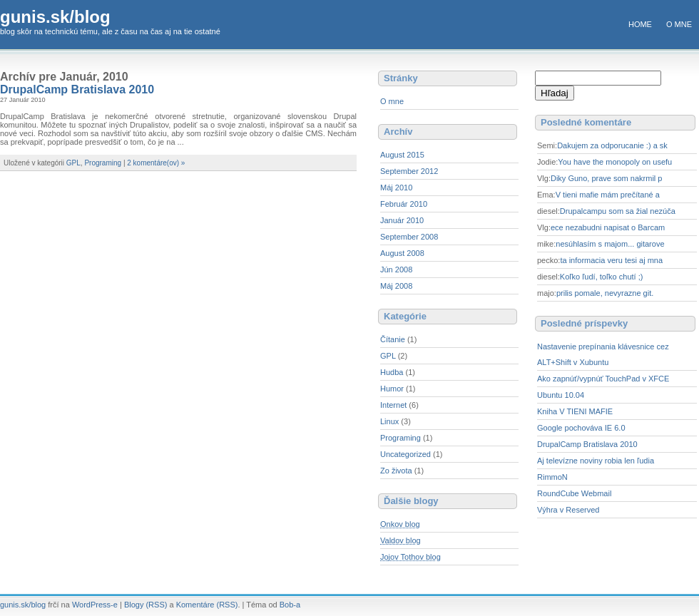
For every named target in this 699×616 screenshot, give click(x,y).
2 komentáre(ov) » (156, 163)
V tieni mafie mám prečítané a (608, 195)
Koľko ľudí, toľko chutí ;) (602, 277)
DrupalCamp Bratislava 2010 (77, 89)
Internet (393, 405)
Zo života (396, 471)
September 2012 (409, 171)
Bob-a (290, 605)
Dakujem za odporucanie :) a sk (612, 145)
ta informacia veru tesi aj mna (611, 260)
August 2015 (402, 155)
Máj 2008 (396, 286)
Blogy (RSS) (146, 605)
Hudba (392, 372)
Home (640, 24)
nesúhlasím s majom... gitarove (610, 244)
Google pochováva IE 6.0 (581, 428)
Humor (392, 389)
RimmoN (552, 477)
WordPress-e (95, 605)
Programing (103, 163)
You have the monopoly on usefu (615, 162)
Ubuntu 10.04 (561, 395)
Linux (389, 421)
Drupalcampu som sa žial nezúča (618, 211)
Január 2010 (402, 220)
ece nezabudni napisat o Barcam (608, 227)
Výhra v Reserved (568, 510)
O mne (679, 24)
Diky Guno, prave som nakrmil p (607, 178)
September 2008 (409, 237)
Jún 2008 (396, 269)
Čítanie (393, 339)
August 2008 (402, 253)
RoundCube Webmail (574, 493)
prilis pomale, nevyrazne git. (605, 293)
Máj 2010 (396, 188)
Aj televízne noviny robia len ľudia (596, 461)
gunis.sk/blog (55, 17)
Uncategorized (405, 454)
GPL (73, 163)
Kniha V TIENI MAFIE (575, 411)
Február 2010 (404, 204)
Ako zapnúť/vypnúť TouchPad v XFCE (603, 379)
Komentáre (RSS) (207, 605)
